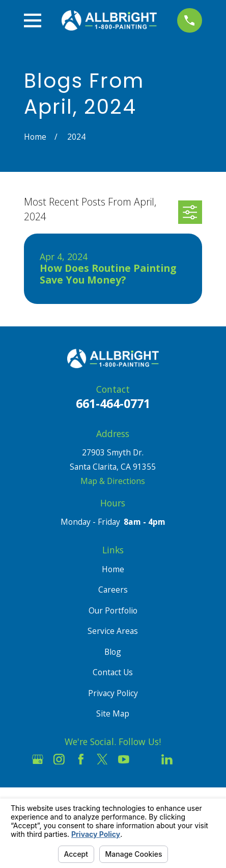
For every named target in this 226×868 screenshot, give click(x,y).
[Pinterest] (188, 759)
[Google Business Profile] (38, 759)
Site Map (113, 713)
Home (113, 569)
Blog (113, 652)
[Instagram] (59, 759)
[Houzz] (146, 759)
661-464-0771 (113, 403)
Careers (113, 590)
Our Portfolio (113, 610)
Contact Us (113, 672)
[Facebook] (81, 759)
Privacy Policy (113, 693)
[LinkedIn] (167, 759)
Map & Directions (113, 481)
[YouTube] (124, 759)
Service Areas (113, 631)
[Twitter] (102, 759)
